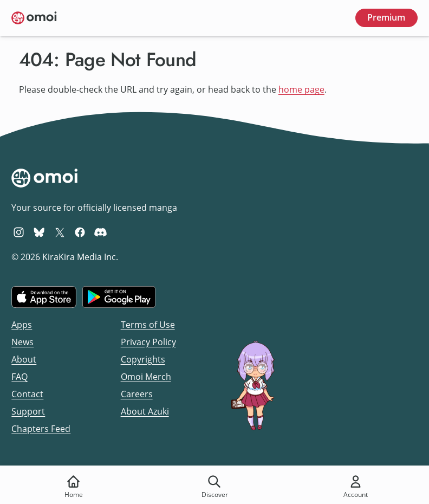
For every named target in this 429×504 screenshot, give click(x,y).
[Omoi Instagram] (19, 232)
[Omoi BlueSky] (39, 232)
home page (301, 89)
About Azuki (145, 411)
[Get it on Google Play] (119, 297)
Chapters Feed (41, 429)
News (22, 342)
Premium (386, 17)
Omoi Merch (146, 377)
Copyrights (143, 359)
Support (28, 411)
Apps (22, 325)
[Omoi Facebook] (80, 232)
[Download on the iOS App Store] (44, 297)
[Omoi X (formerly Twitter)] (60, 232)
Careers (137, 394)
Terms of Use (148, 325)
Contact (27, 394)
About (24, 359)
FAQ (19, 377)
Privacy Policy (148, 342)
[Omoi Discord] (100, 232)
